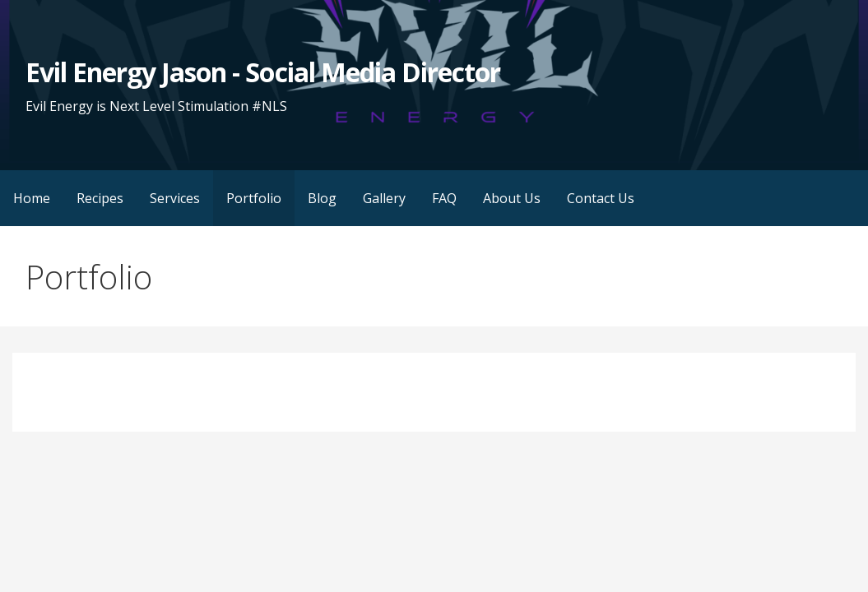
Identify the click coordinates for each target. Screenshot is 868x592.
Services (175, 198)
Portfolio (254, 198)
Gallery (384, 198)
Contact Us (601, 198)
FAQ (444, 198)
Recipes (100, 198)
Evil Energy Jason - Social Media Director (263, 72)
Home (32, 198)
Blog (322, 198)
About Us (512, 198)
